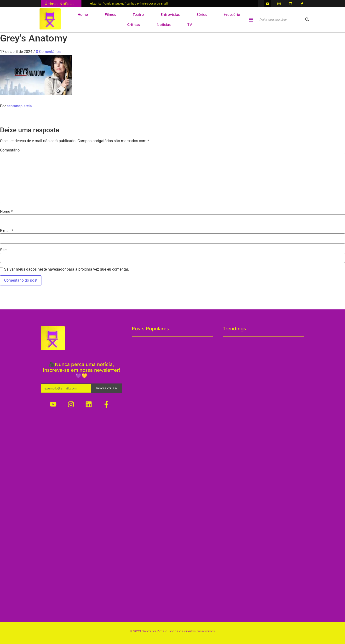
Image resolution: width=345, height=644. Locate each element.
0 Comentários (48, 52)
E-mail (7, 231)
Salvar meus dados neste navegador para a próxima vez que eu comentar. (66, 269)
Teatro (138, 15)
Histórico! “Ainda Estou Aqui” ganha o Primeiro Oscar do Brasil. (129, 3)
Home (83, 15)
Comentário (10, 150)
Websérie (232, 15)
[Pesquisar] (282, 20)
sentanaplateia (19, 106)
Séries (202, 15)
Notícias (164, 25)
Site (3, 250)
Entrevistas (170, 15)
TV (190, 25)
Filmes (110, 15)
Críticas (134, 25)
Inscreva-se (107, 388)
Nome (6, 212)
